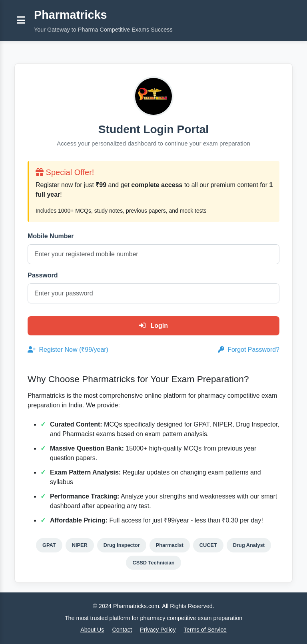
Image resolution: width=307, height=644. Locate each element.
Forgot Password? (249, 350)
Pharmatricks (70, 15)
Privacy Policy (158, 630)
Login (153, 326)
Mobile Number (51, 236)
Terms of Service (205, 630)
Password (43, 275)
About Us (92, 630)
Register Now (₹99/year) (68, 350)
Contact (122, 630)
